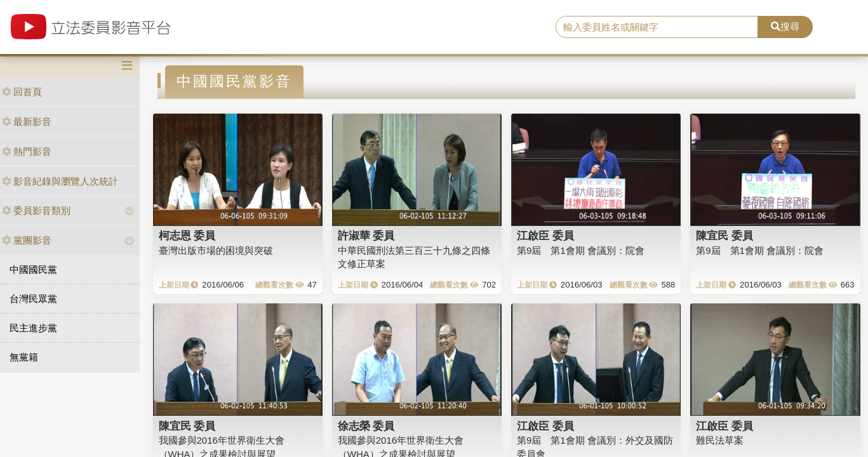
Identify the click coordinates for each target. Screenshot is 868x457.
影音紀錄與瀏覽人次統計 (60, 181)
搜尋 (785, 26)
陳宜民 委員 (724, 235)
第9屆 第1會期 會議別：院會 (581, 250)
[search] (657, 27)
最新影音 (27, 122)
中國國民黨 (33, 269)
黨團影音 (27, 240)
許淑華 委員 (366, 235)
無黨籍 (24, 357)
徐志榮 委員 (366, 426)
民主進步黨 (33, 328)
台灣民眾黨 (33, 299)
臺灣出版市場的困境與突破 (216, 250)
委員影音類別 (36, 210)
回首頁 (22, 92)
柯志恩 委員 (187, 235)
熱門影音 (27, 151)
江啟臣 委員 (545, 235)
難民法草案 (720, 440)
